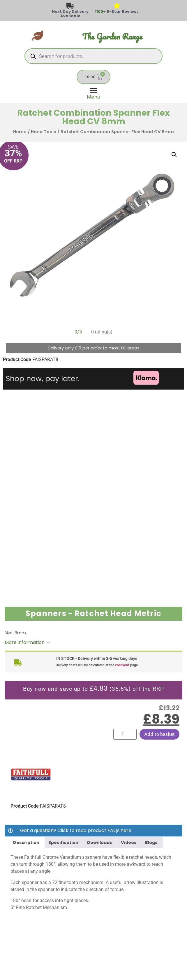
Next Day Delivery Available (70, 14)
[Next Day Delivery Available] (70, 6)
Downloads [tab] (99, 842)
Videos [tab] (129, 842)
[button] (174, 155)
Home (20, 132)
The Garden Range (112, 36)
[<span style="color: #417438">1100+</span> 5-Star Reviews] (117, 6)
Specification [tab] (63, 842)
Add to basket (159, 734)
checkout (122, 665)
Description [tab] (26, 842)
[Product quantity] (125, 734)
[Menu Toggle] (94, 93)
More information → (28, 642)
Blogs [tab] (151, 842)
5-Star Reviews (117, 11)
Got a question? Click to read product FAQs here (76, 830)
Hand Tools (44, 132)
